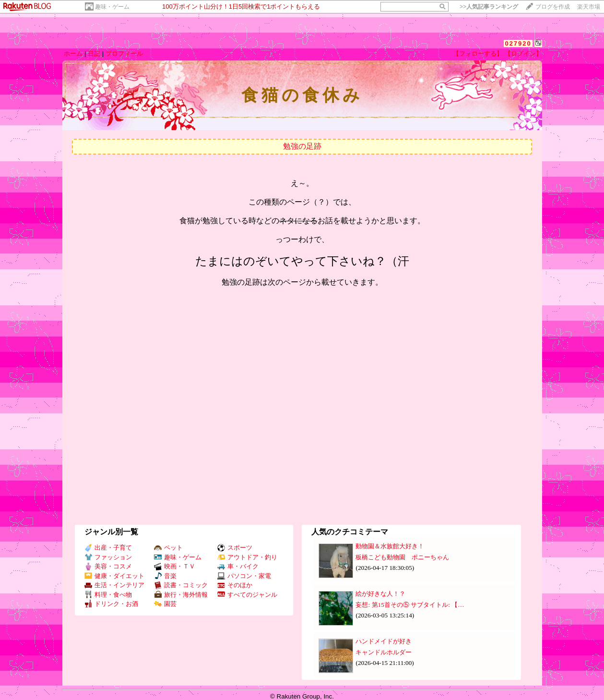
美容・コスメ (108, 566)
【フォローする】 (478, 54)
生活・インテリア (114, 585)
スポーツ (235, 548)
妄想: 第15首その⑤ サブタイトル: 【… (410, 605)
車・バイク (238, 566)
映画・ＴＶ (175, 566)
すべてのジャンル (247, 595)
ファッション (108, 557)
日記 (94, 54)
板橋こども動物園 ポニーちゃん (402, 557)
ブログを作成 (553, 7)
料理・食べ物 (108, 595)
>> (489, 7)
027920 (518, 43)
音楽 (165, 576)
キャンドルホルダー (384, 652)
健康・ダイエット (114, 576)
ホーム (73, 54)
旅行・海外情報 (181, 595)
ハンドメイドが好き (384, 641)
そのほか (235, 585)
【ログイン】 (523, 54)
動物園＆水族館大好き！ (390, 546)
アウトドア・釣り (247, 557)
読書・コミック (181, 585)
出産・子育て (108, 548)
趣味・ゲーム (112, 7)
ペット (168, 548)
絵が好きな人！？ (380, 594)
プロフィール (124, 54)
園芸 (165, 604)
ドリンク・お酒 (111, 604)
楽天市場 (589, 7)
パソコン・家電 (244, 576)
